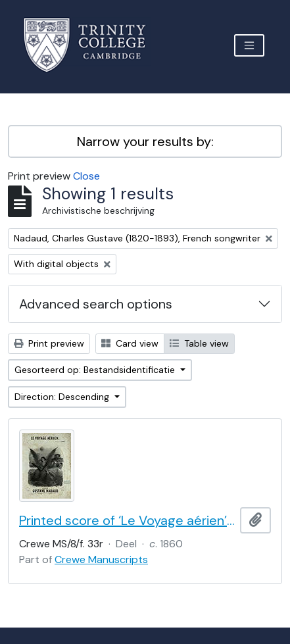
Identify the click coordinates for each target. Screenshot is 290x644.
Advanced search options (96, 304)
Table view (199, 343)
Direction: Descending (63, 397)
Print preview (49, 343)
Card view (130, 343)
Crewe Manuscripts (101, 559)
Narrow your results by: (145, 141)
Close (86, 176)
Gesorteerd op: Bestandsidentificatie (96, 370)
